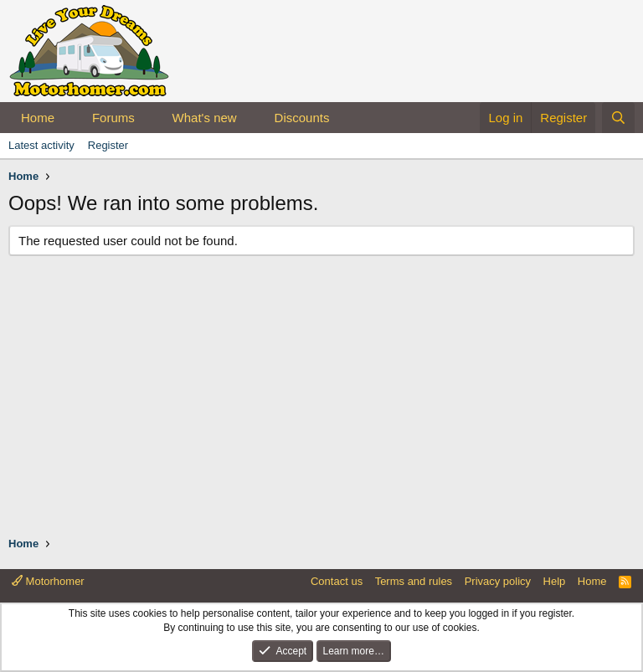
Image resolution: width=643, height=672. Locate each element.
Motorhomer (48, 581)
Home (38, 118)
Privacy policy (498, 581)
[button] (68, 118)
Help (555, 581)
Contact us (337, 581)
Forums (113, 118)
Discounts (302, 118)
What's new (205, 118)
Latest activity (41, 145)
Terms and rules (414, 581)
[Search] (618, 118)
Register (108, 145)
